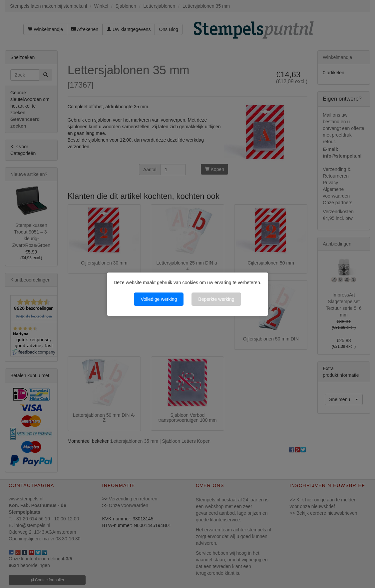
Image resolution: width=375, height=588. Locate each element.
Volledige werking (159, 299)
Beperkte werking (216, 299)
